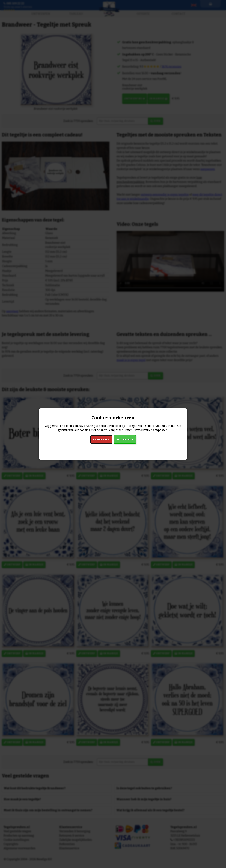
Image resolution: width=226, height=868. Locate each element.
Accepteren (125, 439)
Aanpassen (101, 439)
